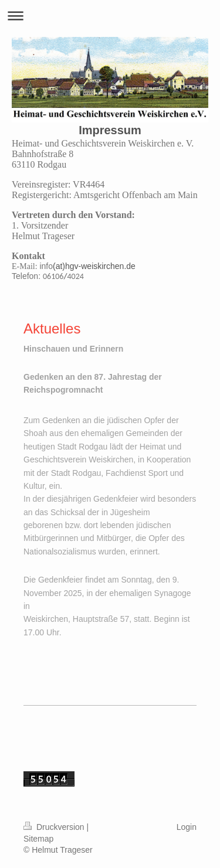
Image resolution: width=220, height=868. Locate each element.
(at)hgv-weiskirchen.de (94, 266)
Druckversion (55, 827)
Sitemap (38, 839)
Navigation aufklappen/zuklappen (110, 16)
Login (187, 827)
